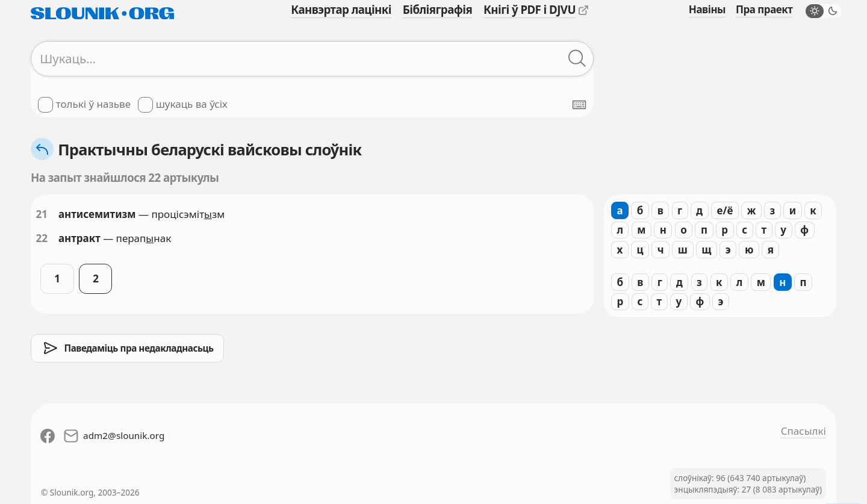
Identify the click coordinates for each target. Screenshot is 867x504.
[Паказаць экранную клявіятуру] (579, 105)
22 (42, 238)
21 (42, 214)
